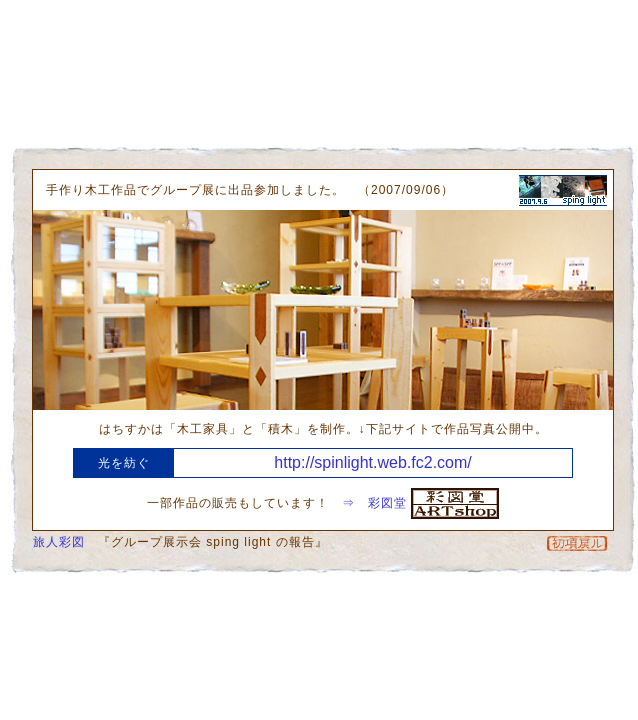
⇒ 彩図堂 (420, 503)
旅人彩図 (59, 542)
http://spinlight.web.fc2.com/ (372, 462)
